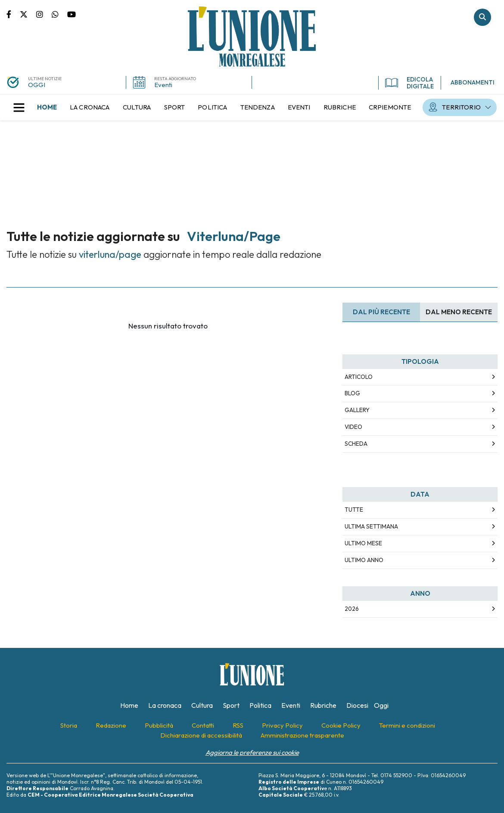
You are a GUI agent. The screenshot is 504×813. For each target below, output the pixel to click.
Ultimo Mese (363, 543)
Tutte (354, 510)
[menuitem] (47, 107)
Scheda (356, 444)
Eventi (163, 85)
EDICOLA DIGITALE (409, 83)
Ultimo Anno (364, 560)
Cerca (482, 17)
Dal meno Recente (459, 312)
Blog (352, 393)
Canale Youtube (72, 14)
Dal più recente (381, 312)
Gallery (357, 410)
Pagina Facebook (13, 14)
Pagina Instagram (44, 14)
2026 (352, 609)
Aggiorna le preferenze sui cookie (252, 752)
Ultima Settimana (371, 526)
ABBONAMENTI (473, 82)
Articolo (359, 377)
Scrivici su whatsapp (59, 14)
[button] (19, 107)
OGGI (37, 85)
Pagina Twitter (28, 14)
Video (353, 427)
